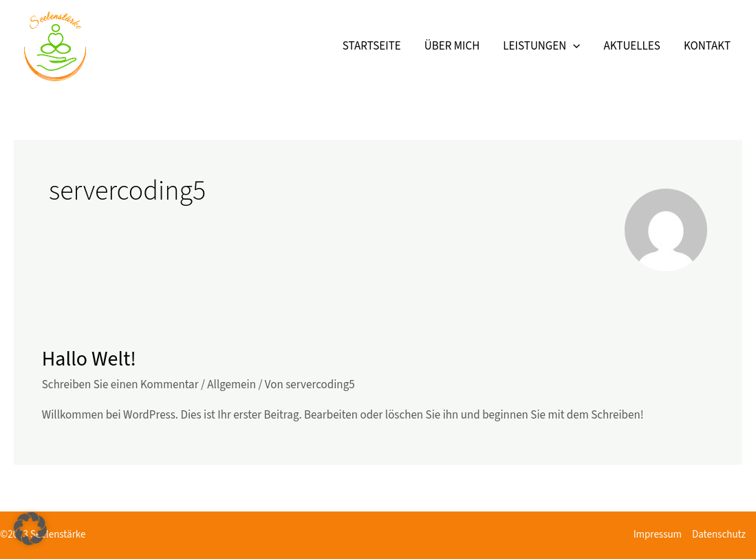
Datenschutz (719, 535)
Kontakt (707, 46)
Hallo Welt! (89, 359)
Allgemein (231, 385)
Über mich (452, 46)
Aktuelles (631, 46)
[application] (573, 46)
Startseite (372, 46)
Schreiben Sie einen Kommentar (120, 385)
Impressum (658, 535)
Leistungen (541, 46)
